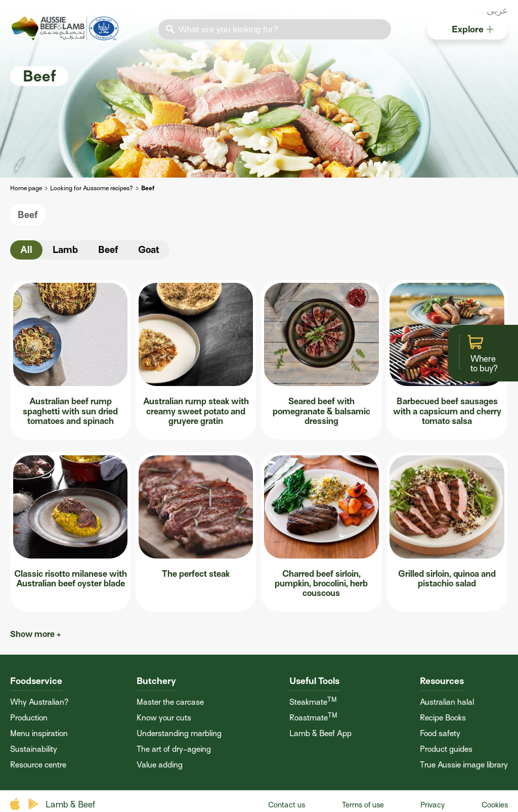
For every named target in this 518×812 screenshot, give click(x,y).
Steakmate (313, 702)
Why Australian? (39, 702)
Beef (28, 215)
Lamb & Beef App (320, 734)
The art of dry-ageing (174, 749)
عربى (497, 10)
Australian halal (447, 702)
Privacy (433, 805)
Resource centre (38, 765)
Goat (149, 250)
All (26, 250)
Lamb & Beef (70, 805)
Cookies (495, 805)
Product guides (446, 749)
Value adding (160, 765)
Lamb (65, 250)
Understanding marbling (179, 734)
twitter (465, 12)
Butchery (156, 681)
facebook (452, 12)
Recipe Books (443, 718)
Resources (442, 681)
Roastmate (313, 718)
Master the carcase (170, 702)
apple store (16, 804)
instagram (478, 12)
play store (34, 804)
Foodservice (36, 681)
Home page (26, 188)
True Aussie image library (464, 765)
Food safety (440, 734)
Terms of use (363, 805)
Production (29, 718)
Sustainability (34, 749)
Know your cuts (164, 718)
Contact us (287, 805)
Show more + (36, 634)
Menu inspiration (39, 734)
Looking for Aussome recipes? (92, 188)
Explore (473, 29)
